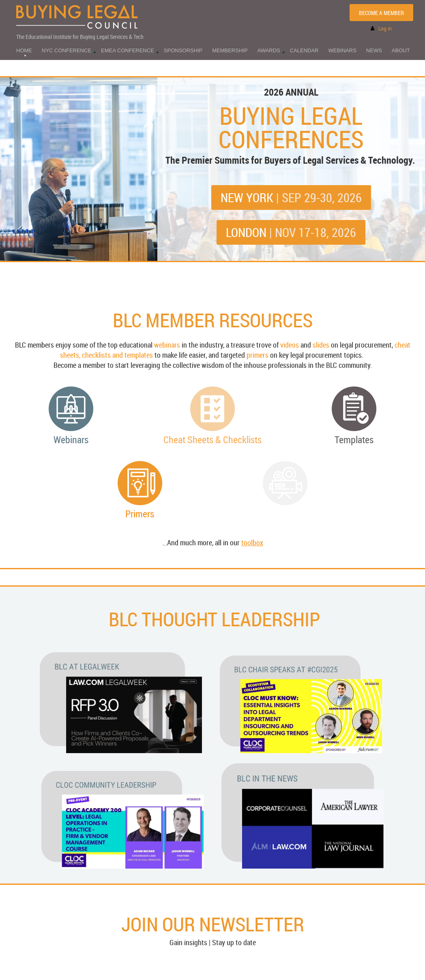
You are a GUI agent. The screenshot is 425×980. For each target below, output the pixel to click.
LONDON (291, 232)
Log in (385, 29)
